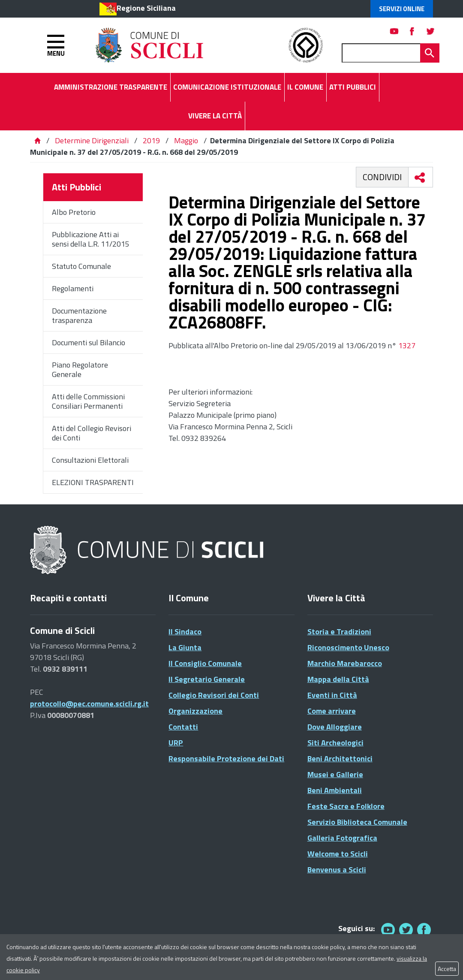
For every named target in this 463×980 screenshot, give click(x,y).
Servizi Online (402, 9)
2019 (151, 140)
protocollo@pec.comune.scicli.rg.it (89, 704)
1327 (407, 345)
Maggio (186, 140)
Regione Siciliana (146, 8)
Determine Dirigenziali (93, 140)
